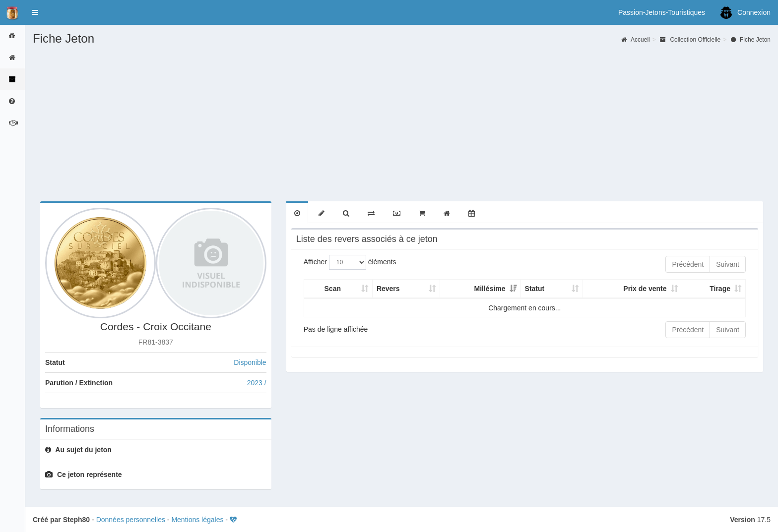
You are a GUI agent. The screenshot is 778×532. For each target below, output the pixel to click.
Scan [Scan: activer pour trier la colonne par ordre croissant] (333, 289)
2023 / (257, 383)
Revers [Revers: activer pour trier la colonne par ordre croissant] (388, 289)
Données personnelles (131, 520)
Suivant (728, 264)
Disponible (250, 362)
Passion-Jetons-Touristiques (662, 12)
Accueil (635, 40)
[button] (35, 12)
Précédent (688, 264)
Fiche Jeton (751, 40)
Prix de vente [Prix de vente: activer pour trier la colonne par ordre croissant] (645, 289)
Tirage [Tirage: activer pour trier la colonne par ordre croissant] (720, 289)
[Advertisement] (402, 119)
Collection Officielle (690, 40)
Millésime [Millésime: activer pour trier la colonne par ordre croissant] (490, 289)
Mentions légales (197, 520)
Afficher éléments (350, 262)
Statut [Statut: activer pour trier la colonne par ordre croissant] (535, 289)
